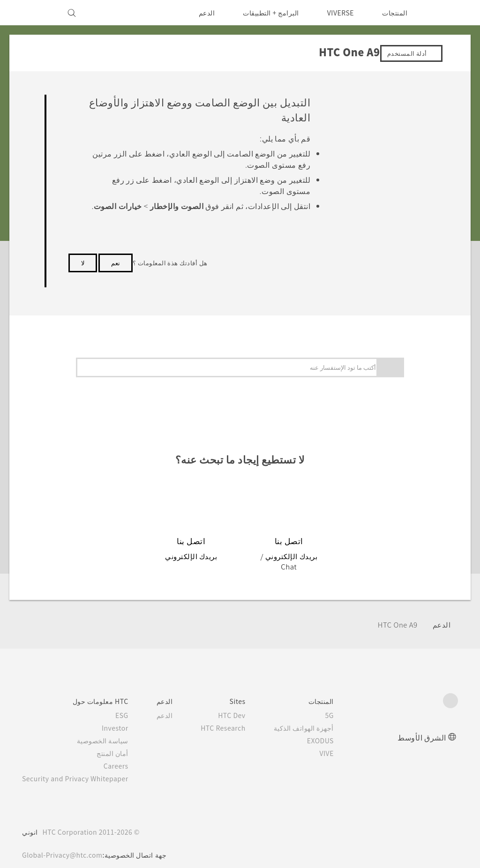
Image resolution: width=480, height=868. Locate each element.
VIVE (339, 742)
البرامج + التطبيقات (265, 13)
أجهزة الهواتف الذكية (317, 717)
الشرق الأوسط (422, 726)
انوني (30, 821)
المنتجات (395, 13)
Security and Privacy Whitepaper (79, 768)
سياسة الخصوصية (111, 730)
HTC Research (234, 717)
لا (83, 274)
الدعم (200, 13)
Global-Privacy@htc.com (65, 844)
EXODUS (332, 730)
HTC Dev (244, 704)
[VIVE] (35, 13)
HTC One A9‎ (395, 614)
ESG (129, 704)
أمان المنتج (121, 742)
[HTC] (447, 13)
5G (343, 704)
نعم (116, 274)
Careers (124, 755)
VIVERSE (338, 13)
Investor (122, 717)
